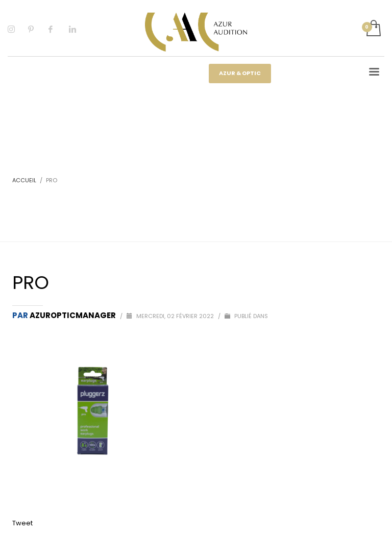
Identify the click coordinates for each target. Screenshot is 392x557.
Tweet (22, 523)
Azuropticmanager (73, 315)
